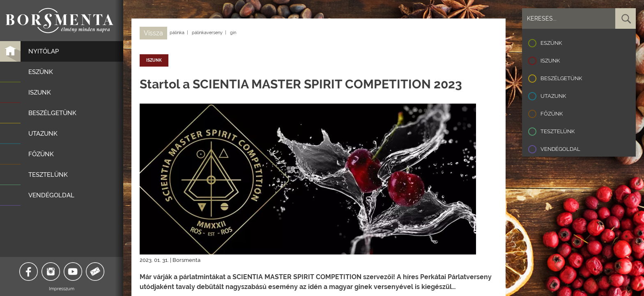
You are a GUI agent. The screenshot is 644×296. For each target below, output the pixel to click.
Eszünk (551, 43)
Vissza (153, 33)
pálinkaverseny (207, 33)
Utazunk (553, 96)
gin (233, 33)
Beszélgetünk (561, 78)
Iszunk (550, 61)
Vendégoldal (560, 149)
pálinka (177, 33)
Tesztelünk (558, 131)
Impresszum (62, 289)
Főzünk (552, 114)
